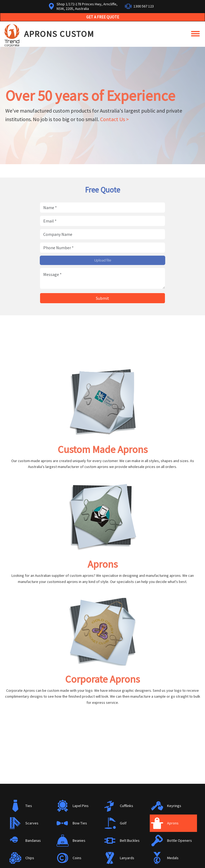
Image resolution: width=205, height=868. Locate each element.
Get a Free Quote (103, 17)
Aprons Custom (59, 34)
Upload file (103, 260)
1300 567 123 (144, 6)
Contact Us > (114, 119)
